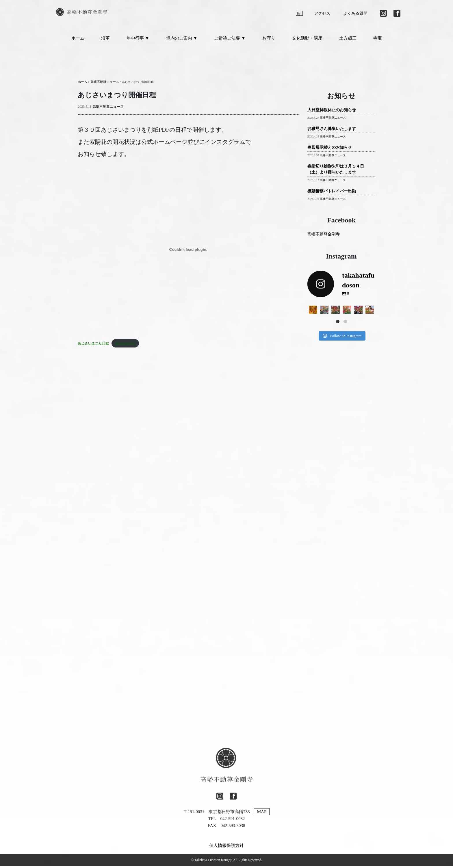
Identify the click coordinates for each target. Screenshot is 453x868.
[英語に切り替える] (299, 13)
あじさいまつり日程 (92, 345)
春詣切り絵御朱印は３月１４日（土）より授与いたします (336, 172)
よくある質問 (355, 13)
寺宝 (378, 40)
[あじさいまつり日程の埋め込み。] (188, 252)
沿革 (105, 40)
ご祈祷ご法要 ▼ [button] (230, 40)
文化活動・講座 (307, 40)
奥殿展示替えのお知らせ (330, 150)
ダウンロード (122, 345)
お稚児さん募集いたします (332, 131)
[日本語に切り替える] (287, 13)
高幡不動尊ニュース (108, 109)
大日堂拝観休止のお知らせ (332, 112)
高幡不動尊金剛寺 (324, 236)
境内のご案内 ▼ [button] (182, 40)
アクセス (322, 13)
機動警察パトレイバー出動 (332, 193)
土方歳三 (348, 40)
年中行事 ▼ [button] (138, 40)
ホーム (78, 40)
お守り (269, 40)
